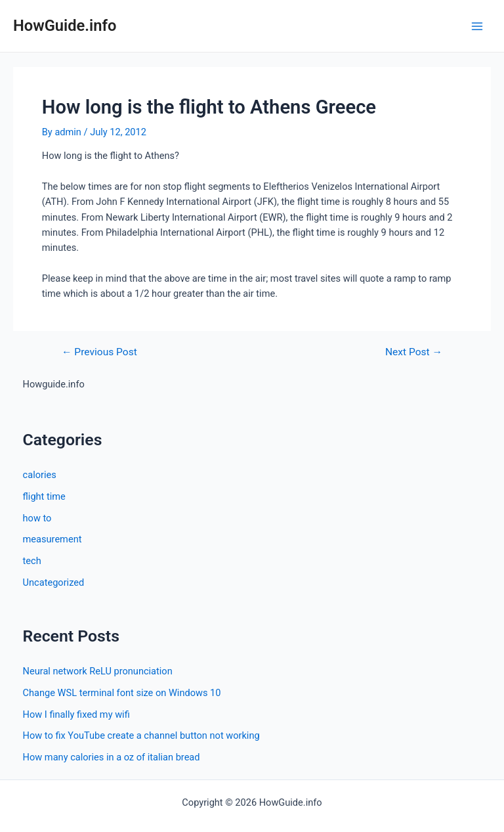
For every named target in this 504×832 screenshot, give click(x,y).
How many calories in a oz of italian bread (112, 757)
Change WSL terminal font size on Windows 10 (122, 693)
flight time (44, 496)
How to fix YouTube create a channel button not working (141, 735)
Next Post (414, 353)
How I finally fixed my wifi (76, 714)
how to (37, 518)
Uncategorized (54, 582)
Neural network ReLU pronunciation (98, 671)
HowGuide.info (65, 26)
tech (32, 561)
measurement (52, 539)
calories (40, 475)
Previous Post (99, 353)
